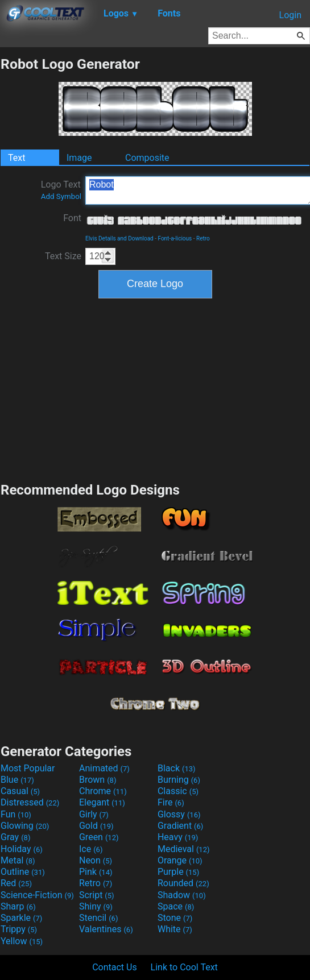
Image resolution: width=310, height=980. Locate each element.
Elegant (102, 802)
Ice (91, 849)
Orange (180, 860)
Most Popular (28, 768)
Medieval (184, 849)
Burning (179, 780)
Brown (98, 780)
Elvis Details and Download (119, 238)
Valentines (106, 929)
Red (16, 883)
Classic (178, 791)
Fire (171, 802)
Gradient (180, 826)
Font (72, 218)
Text (16, 158)
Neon (96, 860)
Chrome (103, 791)
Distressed (30, 802)
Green (99, 837)
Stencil (98, 918)
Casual (20, 791)
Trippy (19, 929)
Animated (104, 768)
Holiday (22, 849)
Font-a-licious (175, 238)
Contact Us (115, 967)
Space (176, 906)
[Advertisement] (155, 389)
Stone (175, 918)
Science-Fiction (37, 895)
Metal (18, 860)
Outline (23, 872)
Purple (178, 872)
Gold (96, 826)
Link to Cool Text (184, 967)
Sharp (18, 906)
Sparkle (21, 918)
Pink (96, 872)
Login (290, 15)
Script (97, 895)
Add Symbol (61, 196)
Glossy (179, 814)
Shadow (182, 895)
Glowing (25, 826)
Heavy (178, 837)
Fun (16, 814)
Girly (94, 814)
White (175, 929)
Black (177, 768)
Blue (17, 780)
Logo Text (61, 190)
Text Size (63, 256)
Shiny (96, 906)
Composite (147, 158)
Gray (15, 837)
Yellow (22, 941)
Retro (203, 238)
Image (79, 158)
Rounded (183, 883)
